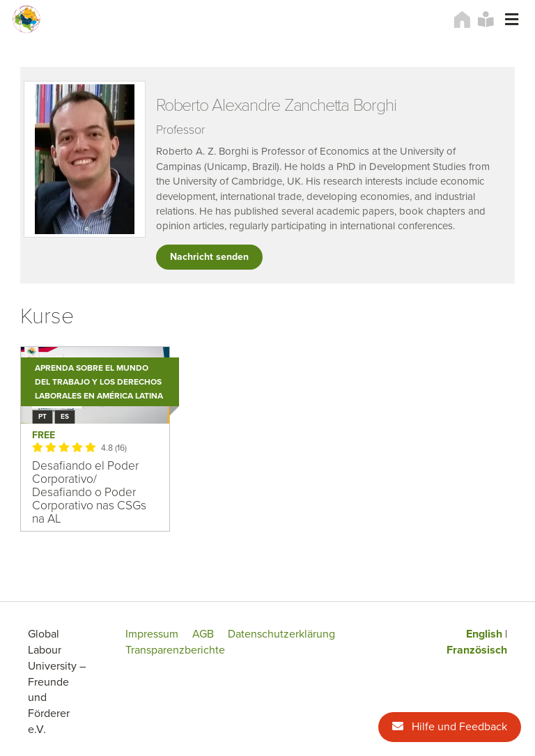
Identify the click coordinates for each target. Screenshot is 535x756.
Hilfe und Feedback (450, 727)
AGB (203, 634)
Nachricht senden (209, 257)
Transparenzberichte (175, 650)
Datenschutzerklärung (281, 634)
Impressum (152, 634)
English (484, 634)
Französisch (477, 650)
